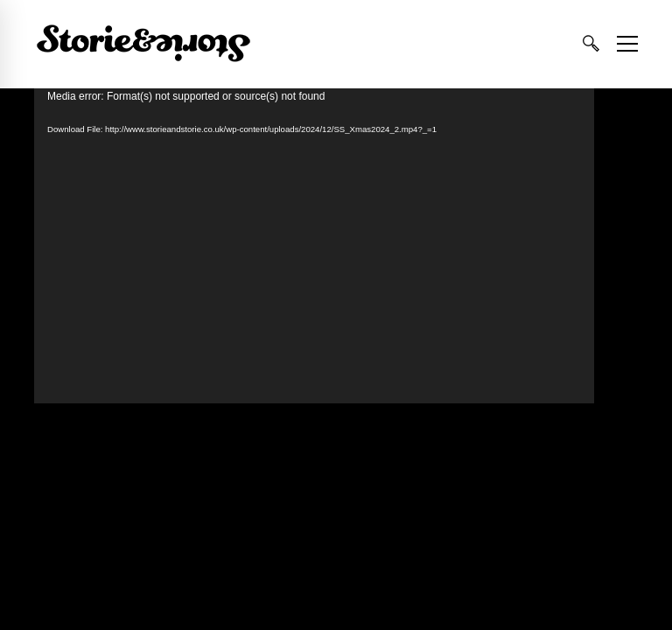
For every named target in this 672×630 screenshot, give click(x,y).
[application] (314, 246)
